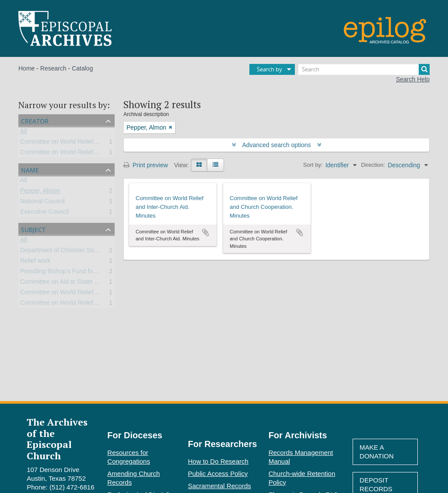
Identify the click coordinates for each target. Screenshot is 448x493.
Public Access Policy (218, 474)
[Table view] (215, 165)
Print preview (146, 165)
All (24, 133)
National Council (42, 203)
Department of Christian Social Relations (75, 252)
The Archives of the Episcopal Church (57, 438)
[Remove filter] (171, 127)
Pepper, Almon (40, 192)
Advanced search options (277, 145)
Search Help (413, 79)
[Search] (364, 69)
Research (53, 68)
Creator (35, 120)
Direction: (373, 165)
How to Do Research (218, 461)
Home (26, 68)
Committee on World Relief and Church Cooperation (91, 143)
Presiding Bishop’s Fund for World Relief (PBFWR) (89, 273)
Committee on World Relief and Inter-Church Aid (86, 154)
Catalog (82, 68)
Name (30, 169)
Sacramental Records (220, 486)
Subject (33, 229)
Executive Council (44, 213)
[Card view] (199, 165)
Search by (269, 69)
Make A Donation (377, 452)
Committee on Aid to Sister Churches (70, 283)
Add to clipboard (206, 232)
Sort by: (313, 165)
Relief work (35, 262)
